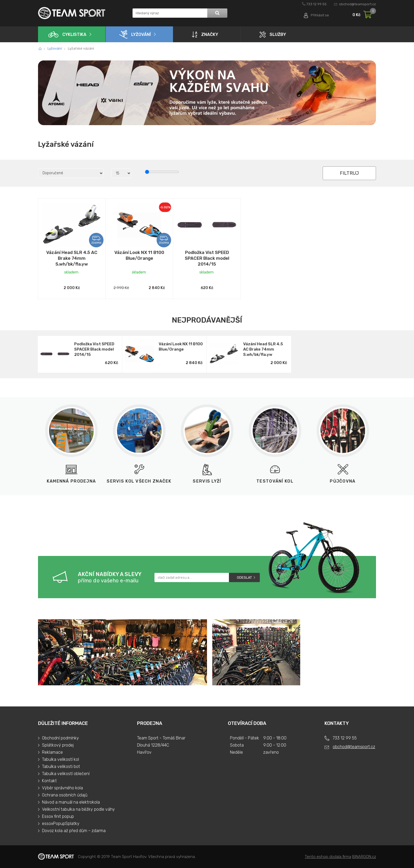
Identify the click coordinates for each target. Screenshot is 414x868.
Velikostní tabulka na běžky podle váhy (78, 809)
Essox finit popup (58, 816)
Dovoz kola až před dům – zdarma (74, 831)
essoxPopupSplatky (61, 824)
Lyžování (135, 34)
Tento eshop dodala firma (328, 857)
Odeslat (244, 577)
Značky (205, 34)
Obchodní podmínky (60, 738)
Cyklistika (67, 34)
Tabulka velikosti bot (61, 766)
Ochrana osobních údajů (65, 795)
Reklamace (52, 752)
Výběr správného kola (62, 788)
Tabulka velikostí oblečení (66, 774)
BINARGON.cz (364, 857)
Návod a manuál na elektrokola (71, 802)
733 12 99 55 (316, 4)
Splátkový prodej (58, 745)
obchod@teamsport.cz (357, 4)
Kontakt (49, 781)
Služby (273, 34)
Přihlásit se (320, 15)
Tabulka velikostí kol (60, 759)
